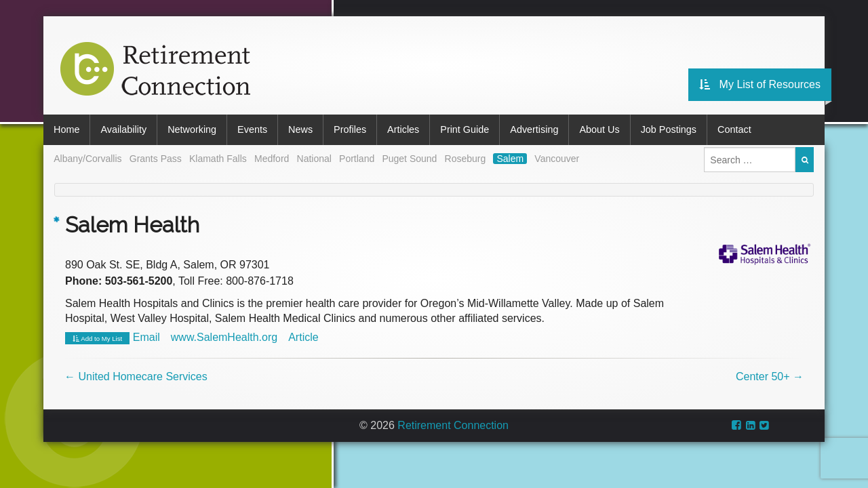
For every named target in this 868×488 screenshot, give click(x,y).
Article (303, 337)
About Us (599, 129)
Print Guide (465, 129)
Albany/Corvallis (87, 159)
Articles (403, 129)
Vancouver (557, 159)
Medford (272, 159)
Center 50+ (770, 377)
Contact (734, 129)
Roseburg (466, 159)
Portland (357, 159)
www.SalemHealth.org (224, 337)
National (314, 159)
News (300, 129)
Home (66, 129)
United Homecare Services (136, 377)
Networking (192, 129)
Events (252, 129)
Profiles (350, 129)
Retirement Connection (453, 425)
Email (146, 337)
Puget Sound (409, 159)
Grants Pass (156, 159)
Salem (510, 159)
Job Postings (669, 129)
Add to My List (97, 339)
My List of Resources (760, 84)
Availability (123, 129)
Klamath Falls (218, 159)
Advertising (534, 129)
